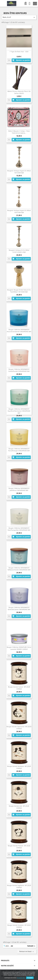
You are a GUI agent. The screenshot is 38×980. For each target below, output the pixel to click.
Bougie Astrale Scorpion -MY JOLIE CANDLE (19, 926)
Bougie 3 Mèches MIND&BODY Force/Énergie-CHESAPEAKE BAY (19, 450)
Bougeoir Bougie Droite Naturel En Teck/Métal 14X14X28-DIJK (19, 291)
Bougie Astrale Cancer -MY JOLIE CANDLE (19, 688)
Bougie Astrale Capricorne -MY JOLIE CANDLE (19, 728)
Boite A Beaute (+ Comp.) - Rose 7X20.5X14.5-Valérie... (19, 132)
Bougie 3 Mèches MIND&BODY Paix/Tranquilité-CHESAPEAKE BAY (19, 529)
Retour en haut (27, 952)
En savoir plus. (21, 978)
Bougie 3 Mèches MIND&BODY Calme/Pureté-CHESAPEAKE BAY (19, 370)
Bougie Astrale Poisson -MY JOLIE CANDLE (19, 847)
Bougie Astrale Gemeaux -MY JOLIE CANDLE (19, 767)
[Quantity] (9, 60)
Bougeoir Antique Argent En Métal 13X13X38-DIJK (19, 172)
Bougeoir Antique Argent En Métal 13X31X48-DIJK (19, 211)
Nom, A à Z (19, 17)
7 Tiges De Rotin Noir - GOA (19, 52)
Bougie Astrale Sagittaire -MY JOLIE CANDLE (19, 886)
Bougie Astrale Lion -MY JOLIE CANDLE (19, 807)
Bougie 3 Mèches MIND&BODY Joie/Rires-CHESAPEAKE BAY (19, 489)
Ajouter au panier (21, 60)
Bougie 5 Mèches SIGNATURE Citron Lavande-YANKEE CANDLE (19, 648)
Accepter (30, 978)
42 (12, 946)
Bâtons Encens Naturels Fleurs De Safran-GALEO (19, 92)
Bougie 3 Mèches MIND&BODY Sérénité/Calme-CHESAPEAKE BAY (19, 608)
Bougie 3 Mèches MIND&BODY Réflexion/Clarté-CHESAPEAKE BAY (19, 569)
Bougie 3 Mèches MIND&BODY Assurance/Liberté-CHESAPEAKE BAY (19, 331)
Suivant (32, 946)
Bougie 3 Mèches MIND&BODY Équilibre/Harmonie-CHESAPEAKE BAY (19, 411)
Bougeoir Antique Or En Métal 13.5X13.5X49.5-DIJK (19, 251)
